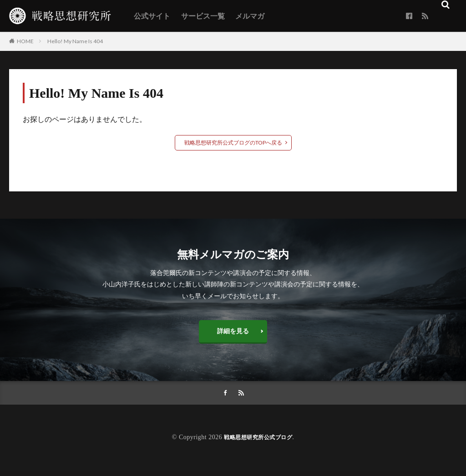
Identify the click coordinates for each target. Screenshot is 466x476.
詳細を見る (233, 333)
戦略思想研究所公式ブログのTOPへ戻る (233, 143)
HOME (25, 41)
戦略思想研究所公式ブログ (258, 443)
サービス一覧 (203, 16)
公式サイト (152, 16)
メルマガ (250, 16)
